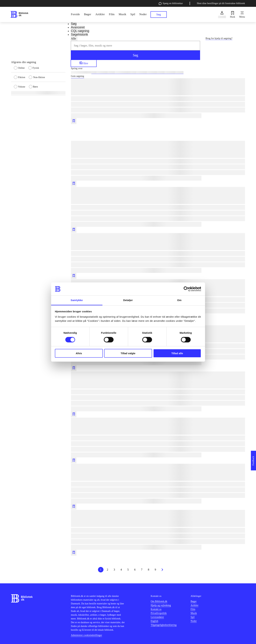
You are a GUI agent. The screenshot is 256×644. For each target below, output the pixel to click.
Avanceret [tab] (78, 27)
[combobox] (135, 46)
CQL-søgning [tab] (80, 31)
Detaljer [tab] (128, 300)
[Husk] (233, 15)
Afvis (79, 353)
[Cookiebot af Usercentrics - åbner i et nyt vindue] (186, 289)
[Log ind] (222, 15)
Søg (136, 55)
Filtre (84, 63)
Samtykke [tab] (77, 300)
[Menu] (242, 15)
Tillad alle (177, 353)
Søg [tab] (74, 24)
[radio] (21, 68)
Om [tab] (179, 300)
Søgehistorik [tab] (79, 35)
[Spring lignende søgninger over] (158, 69)
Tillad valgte (128, 353)
